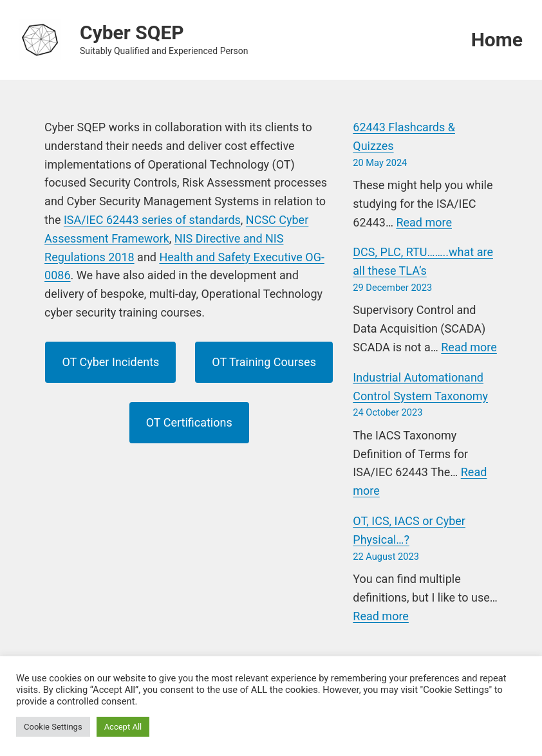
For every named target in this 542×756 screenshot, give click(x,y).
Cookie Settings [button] (53, 727)
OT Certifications (189, 422)
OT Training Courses (264, 362)
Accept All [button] (123, 727)
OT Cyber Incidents (110, 362)
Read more (424, 222)
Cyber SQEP (132, 32)
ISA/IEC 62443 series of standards (152, 220)
